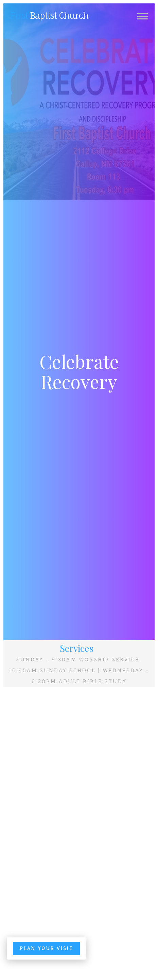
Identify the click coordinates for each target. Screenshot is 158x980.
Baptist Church (49, 16)
